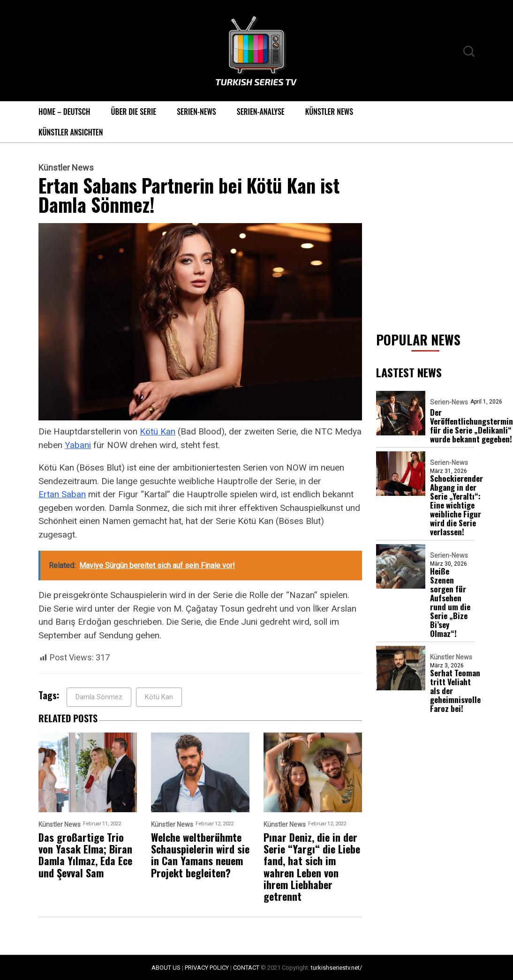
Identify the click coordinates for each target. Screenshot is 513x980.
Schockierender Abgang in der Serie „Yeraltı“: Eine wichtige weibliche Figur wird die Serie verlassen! (456, 505)
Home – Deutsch (64, 112)
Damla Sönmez (99, 697)
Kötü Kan (158, 431)
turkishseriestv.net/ (336, 968)
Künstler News (329, 112)
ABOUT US (166, 968)
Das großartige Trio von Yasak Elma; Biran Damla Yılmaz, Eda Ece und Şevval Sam (85, 855)
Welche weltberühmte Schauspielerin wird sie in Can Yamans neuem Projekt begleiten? (200, 855)
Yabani (78, 445)
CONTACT (246, 968)
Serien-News (196, 112)
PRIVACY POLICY (207, 968)
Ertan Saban (62, 494)
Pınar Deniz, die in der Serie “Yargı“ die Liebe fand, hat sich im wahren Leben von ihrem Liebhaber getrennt (312, 867)
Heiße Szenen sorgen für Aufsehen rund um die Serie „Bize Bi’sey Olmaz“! (450, 602)
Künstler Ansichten (71, 132)
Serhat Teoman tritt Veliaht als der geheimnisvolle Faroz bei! (455, 691)
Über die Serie (133, 112)
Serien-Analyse (261, 112)
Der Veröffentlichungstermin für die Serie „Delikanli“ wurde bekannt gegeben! (472, 426)
